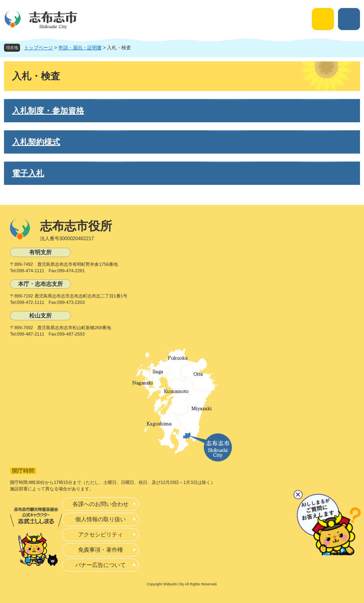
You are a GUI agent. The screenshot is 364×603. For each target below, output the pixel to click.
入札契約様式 (36, 142)
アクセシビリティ (101, 534)
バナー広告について (101, 565)
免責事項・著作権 (101, 550)
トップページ (38, 48)
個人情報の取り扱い (101, 519)
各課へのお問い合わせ (101, 504)
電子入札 (28, 173)
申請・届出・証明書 (80, 48)
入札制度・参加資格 (48, 111)
